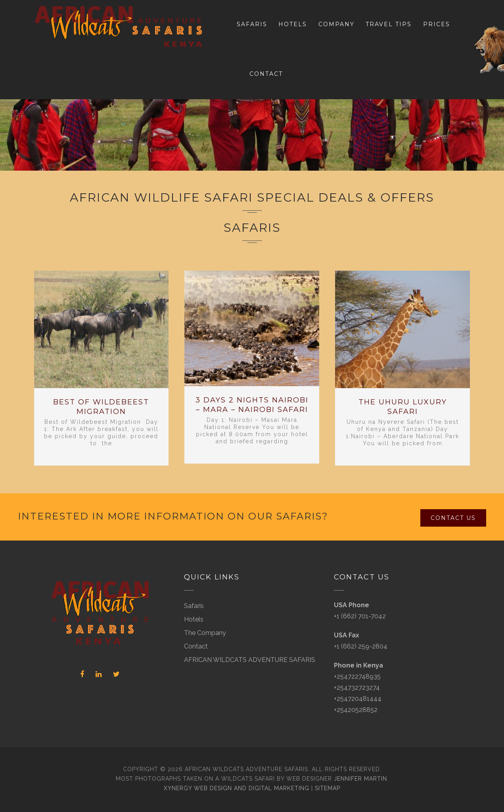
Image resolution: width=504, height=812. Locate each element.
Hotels (293, 24)
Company (336, 24)
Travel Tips (389, 24)
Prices (437, 24)
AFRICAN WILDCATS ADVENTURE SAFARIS (250, 660)
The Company (205, 633)
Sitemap (328, 788)
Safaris (252, 24)
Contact (266, 74)
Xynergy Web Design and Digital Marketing (237, 788)
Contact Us (453, 518)
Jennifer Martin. (361, 779)
